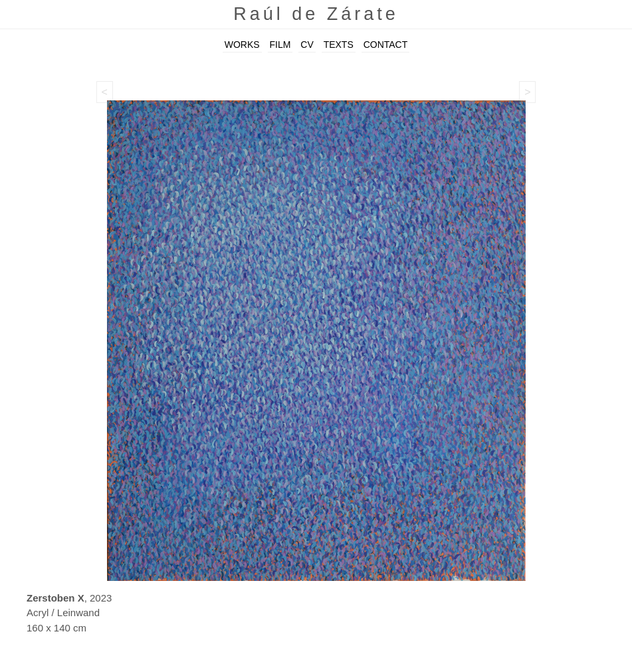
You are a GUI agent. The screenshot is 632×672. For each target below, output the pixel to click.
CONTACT (386, 45)
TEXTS (339, 45)
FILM (280, 45)
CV (307, 45)
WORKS (242, 45)
